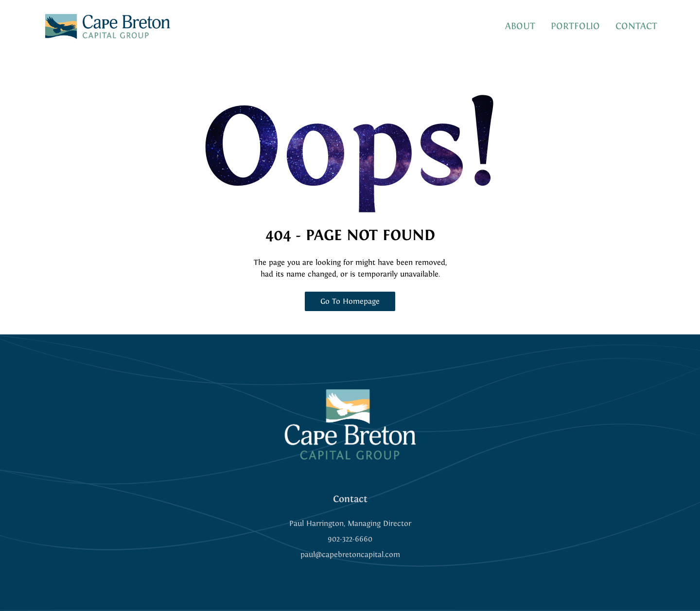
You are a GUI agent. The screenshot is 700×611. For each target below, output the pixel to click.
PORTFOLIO (575, 26)
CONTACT (636, 26)
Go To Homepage (350, 301)
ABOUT (520, 26)
